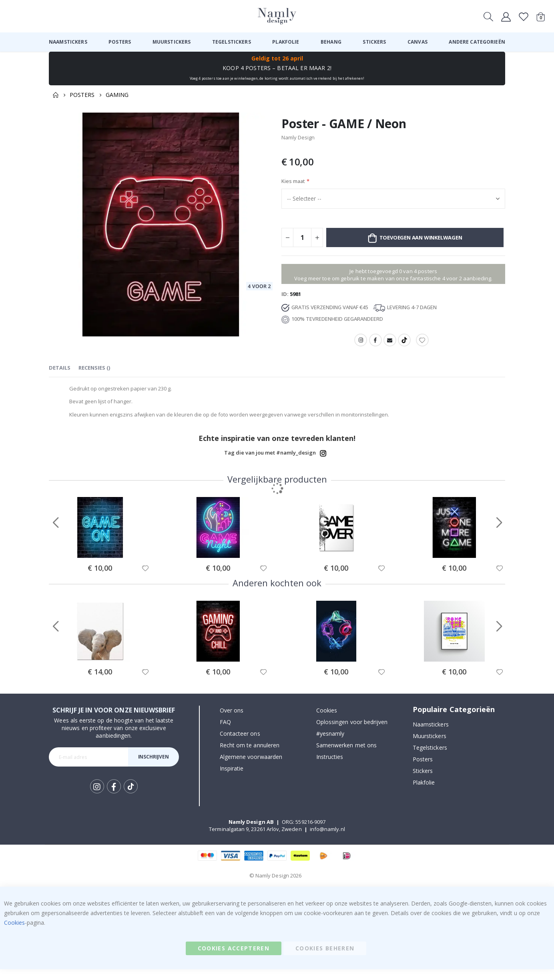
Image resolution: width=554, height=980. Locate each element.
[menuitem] (68, 42)
